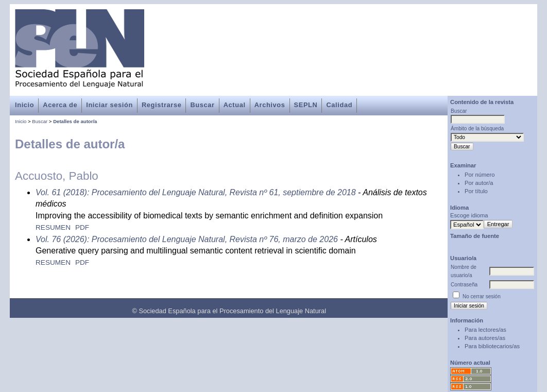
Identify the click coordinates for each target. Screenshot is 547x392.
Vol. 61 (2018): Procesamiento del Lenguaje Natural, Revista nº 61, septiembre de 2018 (196, 192)
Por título (476, 191)
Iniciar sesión (109, 105)
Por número (480, 175)
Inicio (24, 105)
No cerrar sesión (482, 296)
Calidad (339, 105)
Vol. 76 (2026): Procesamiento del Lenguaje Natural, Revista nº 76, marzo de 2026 (187, 239)
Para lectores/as (485, 330)
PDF (82, 227)
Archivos (270, 105)
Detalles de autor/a (75, 121)
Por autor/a (479, 183)
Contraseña (464, 285)
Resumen (53, 227)
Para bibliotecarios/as (492, 346)
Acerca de (60, 105)
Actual (235, 105)
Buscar (202, 105)
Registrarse (161, 105)
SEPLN (306, 105)
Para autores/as (485, 338)
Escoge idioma (469, 215)
